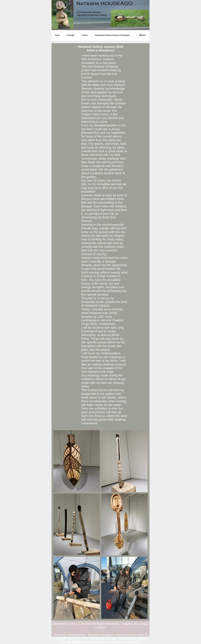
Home (57, 35)
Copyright (71, 35)
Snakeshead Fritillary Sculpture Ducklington (112, 35)
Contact (85, 35)
